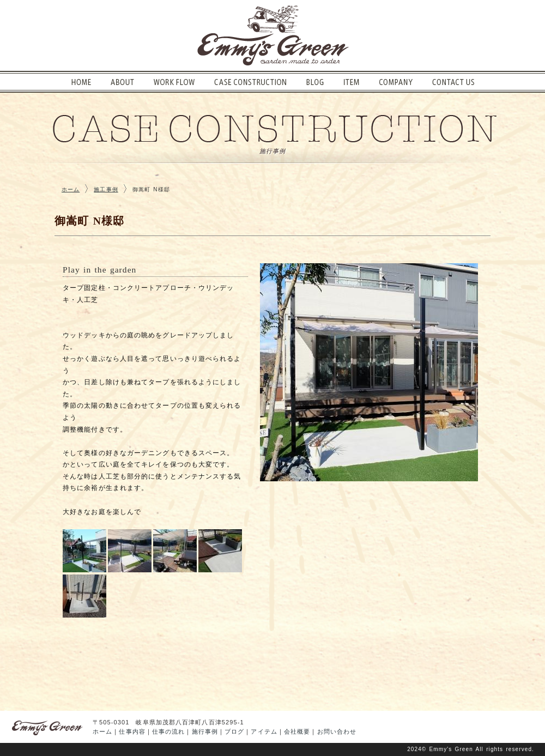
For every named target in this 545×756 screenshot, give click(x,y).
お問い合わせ (337, 731)
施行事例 (205, 731)
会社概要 (297, 731)
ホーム (71, 189)
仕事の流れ (169, 731)
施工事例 (106, 189)
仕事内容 (132, 731)
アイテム (264, 731)
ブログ (234, 731)
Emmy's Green (451, 749)
